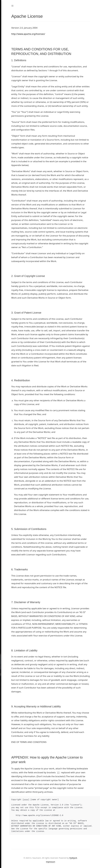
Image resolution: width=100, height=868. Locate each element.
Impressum (51, 862)
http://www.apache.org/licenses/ (28, 34)
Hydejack (73, 858)
